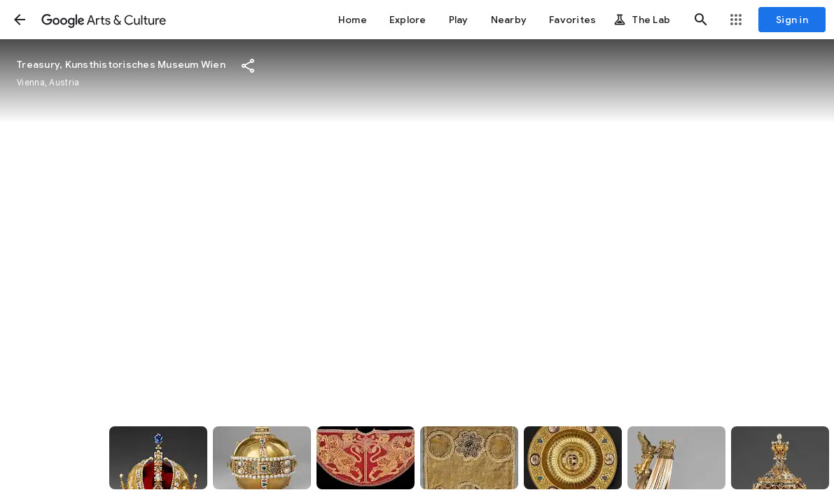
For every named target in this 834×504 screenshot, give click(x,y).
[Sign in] (792, 20)
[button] (20, 20)
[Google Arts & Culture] (104, 20)
